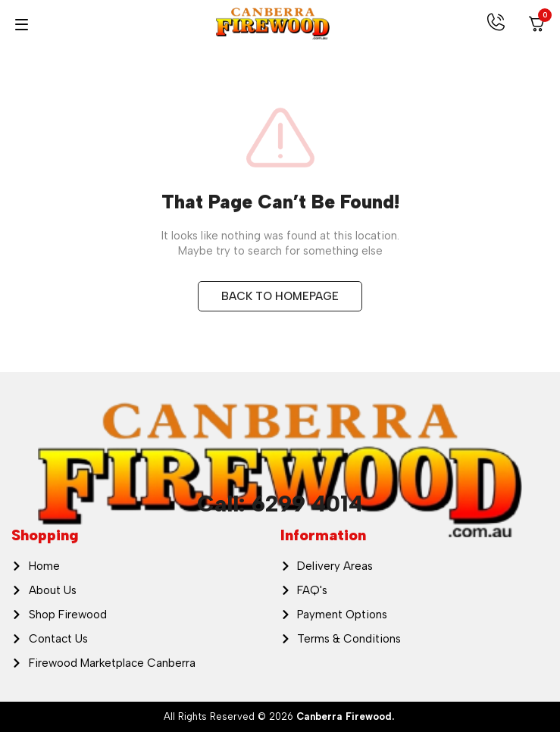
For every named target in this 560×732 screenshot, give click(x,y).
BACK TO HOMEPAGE (280, 296)
